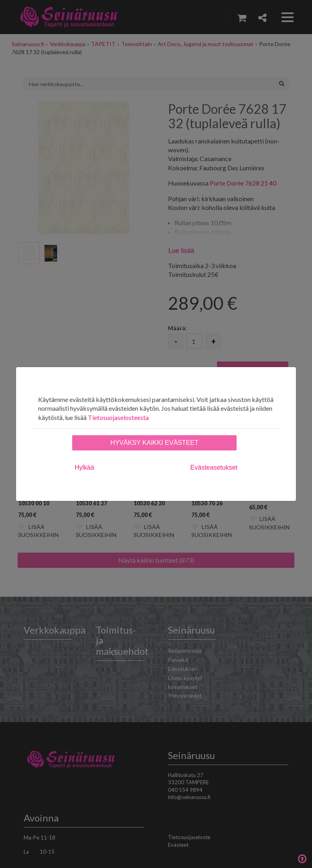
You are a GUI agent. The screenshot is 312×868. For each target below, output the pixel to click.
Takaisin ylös (302, 858)
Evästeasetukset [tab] (214, 467)
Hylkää (84, 467)
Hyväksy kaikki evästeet (154, 443)
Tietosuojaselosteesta (118, 417)
